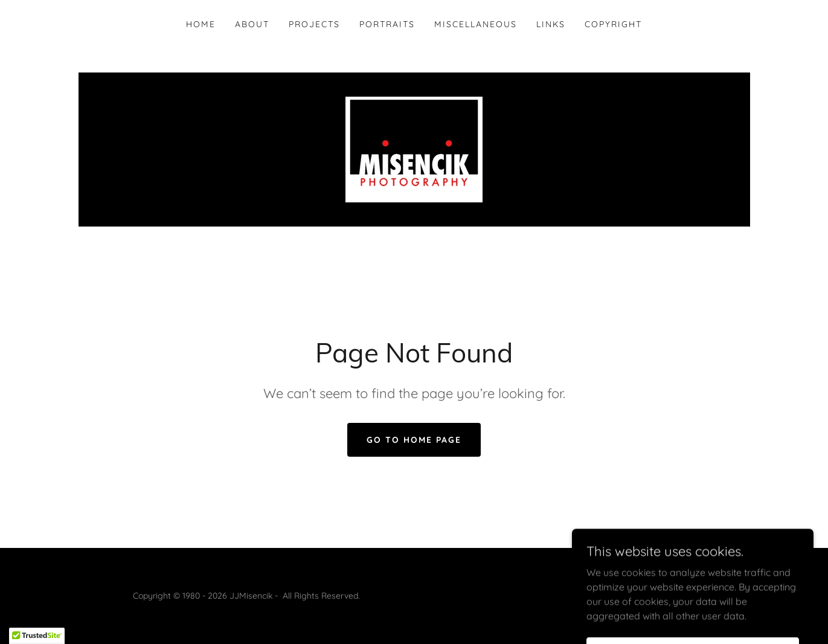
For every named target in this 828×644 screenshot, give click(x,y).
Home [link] (201, 24)
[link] (414, 149)
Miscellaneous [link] (476, 24)
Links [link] (551, 24)
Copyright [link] (613, 24)
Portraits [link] (387, 24)
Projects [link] (314, 24)
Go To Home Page (414, 440)
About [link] (252, 24)
